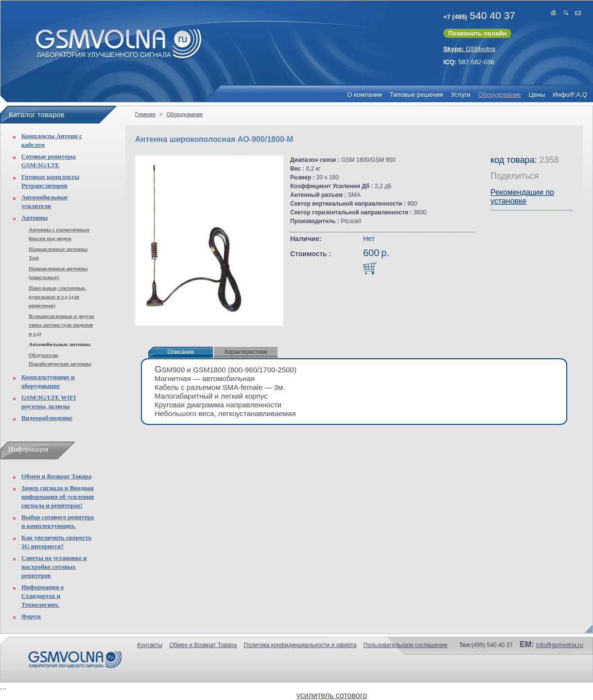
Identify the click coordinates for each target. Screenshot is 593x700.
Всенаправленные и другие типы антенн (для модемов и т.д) (61, 325)
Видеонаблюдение (47, 418)
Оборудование (499, 95)
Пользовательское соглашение (406, 645)
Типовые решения (417, 95)
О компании (365, 95)
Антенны (35, 218)
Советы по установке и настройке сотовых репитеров (54, 567)
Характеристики (246, 352)
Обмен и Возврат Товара (56, 476)
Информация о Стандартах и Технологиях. (43, 596)
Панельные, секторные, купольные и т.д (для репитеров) (57, 297)
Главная (145, 114)
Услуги (460, 95)
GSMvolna (469, 49)
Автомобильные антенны (60, 344)
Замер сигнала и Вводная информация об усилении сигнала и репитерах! (58, 497)
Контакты (150, 645)
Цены (537, 95)
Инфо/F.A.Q (570, 95)
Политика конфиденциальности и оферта (300, 645)
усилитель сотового (332, 695)
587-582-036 (469, 62)
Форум (31, 616)
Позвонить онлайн (477, 33)
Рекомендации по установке (522, 197)
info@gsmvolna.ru (560, 645)
